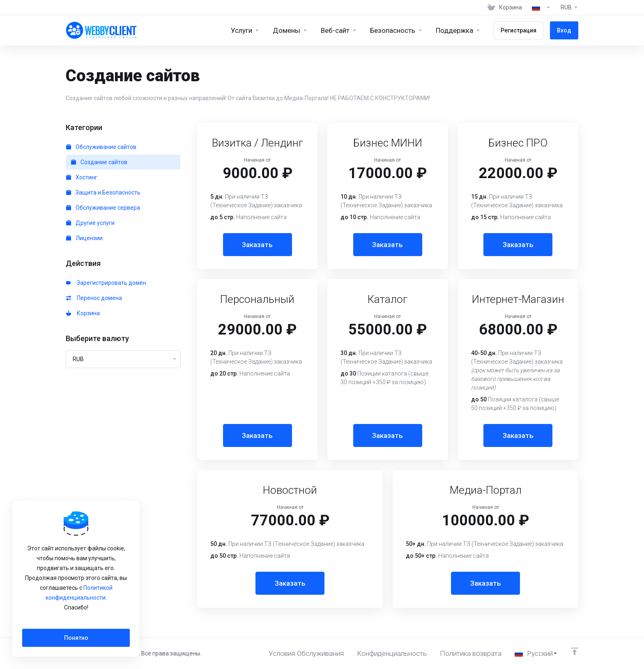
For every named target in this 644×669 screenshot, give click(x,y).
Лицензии (84, 238)
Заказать (257, 245)
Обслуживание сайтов (101, 147)
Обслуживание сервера (103, 208)
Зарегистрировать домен (106, 283)
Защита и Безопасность (103, 192)
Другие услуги (90, 223)
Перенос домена (94, 298)
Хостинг (82, 177)
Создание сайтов (99, 162)
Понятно (76, 638)
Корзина (83, 313)
